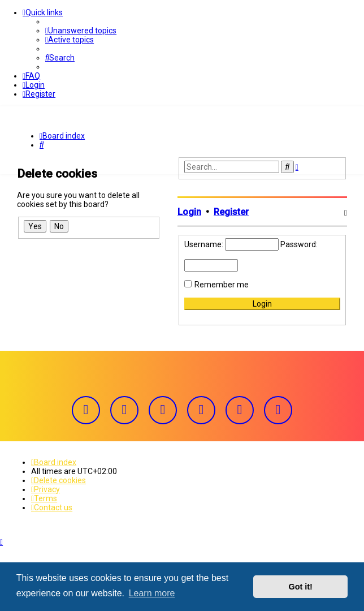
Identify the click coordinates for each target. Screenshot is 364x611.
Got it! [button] (301, 587)
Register (231, 211)
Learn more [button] (152, 593)
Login (189, 211)
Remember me (222, 283)
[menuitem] (81, 31)
